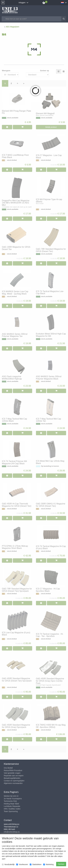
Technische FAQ (10, 801)
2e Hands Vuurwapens (13, 799)
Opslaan (61, 864)
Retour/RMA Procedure (13, 770)
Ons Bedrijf (8, 768)
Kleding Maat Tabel (11, 804)
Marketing (48, 864)
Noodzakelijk (8, 864)
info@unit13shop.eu (12, 832)
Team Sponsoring (11, 811)
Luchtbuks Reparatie (12, 806)
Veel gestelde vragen (12, 773)
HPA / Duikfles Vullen (12, 809)
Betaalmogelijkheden (12, 778)
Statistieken (36, 864)
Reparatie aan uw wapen (14, 776)
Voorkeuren (22, 864)
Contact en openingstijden (14, 781)
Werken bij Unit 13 (11, 796)
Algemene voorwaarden (13, 783)
